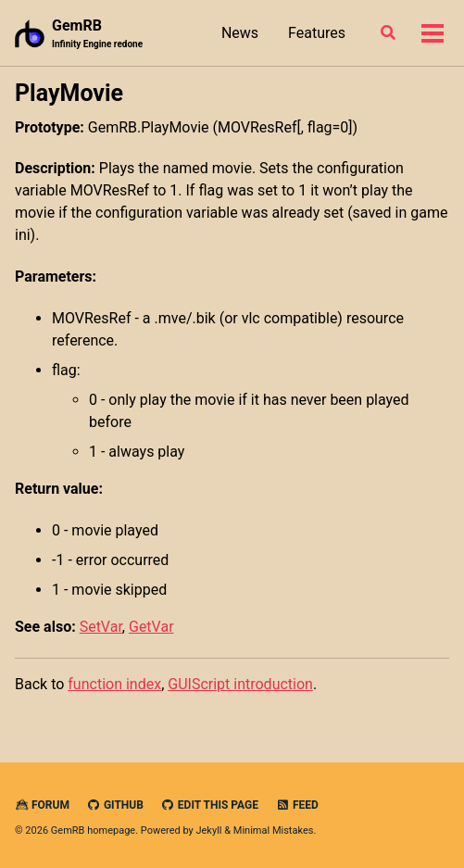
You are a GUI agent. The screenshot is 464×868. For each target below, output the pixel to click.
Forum (42, 805)
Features (317, 33)
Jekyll (208, 830)
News (240, 33)
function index (114, 684)
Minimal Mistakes (274, 830)
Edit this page (210, 805)
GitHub (115, 805)
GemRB (97, 34)
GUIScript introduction (240, 684)
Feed (297, 805)
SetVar (101, 627)
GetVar (151, 627)
